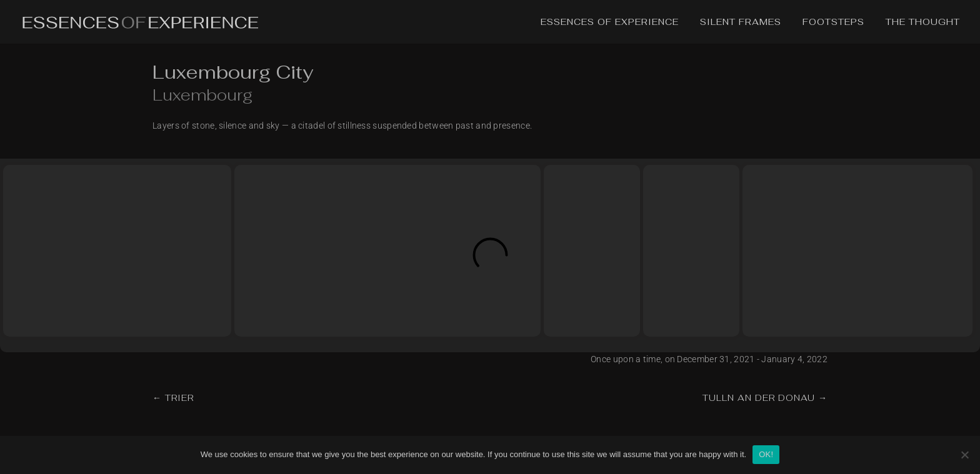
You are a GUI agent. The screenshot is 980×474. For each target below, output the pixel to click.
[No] (964, 455)
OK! (766, 454)
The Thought (923, 22)
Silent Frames (741, 22)
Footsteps (833, 22)
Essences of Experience (610, 22)
